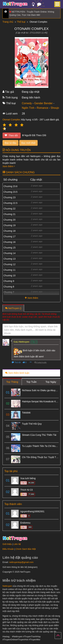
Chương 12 (9, 264)
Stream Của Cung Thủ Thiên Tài (39, 435)
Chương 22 (9, 209)
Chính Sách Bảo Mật (26, 549)
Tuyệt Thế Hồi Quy (32, 424)
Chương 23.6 (10, 186)
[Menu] (57, 4)
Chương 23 (9, 197)
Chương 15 (9, 248)
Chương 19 (9, 225)
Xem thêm (9, 166)
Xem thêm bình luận (17, 373)
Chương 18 (9, 231)
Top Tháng (12, 382)
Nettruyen (7, 586)
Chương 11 (9, 270)
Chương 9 (9, 281)
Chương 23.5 (10, 192)
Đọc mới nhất (28, 143)
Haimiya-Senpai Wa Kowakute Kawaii (42, 401)
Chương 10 (9, 275)
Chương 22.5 (10, 203)
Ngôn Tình (28, 108)
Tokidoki (26, 413)
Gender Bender (43, 103)
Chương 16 (9, 242)
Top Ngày (51, 382)
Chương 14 (9, 253)
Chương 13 (9, 259)
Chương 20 (9, 220)
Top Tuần (32, 382)
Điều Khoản (8, 549)
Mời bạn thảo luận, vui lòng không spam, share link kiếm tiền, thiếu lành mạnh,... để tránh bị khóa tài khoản (31, 330)
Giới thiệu (7, 544)
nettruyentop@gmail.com (21, 562)
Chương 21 (9, 214)
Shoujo (55, 108)
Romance (43, 108)
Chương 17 (9, 236)
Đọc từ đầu (10, 143)
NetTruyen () (13, 308)
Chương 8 (9, 287)
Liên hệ (17, 544)
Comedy (27, 103)
